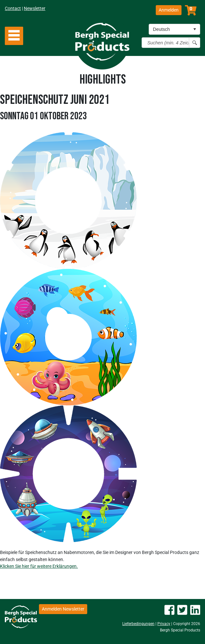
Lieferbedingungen (138, 624)
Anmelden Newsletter (63, 609)
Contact (13, 9)
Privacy (164, 624)
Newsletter (35, 9)
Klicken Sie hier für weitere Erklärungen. (39, 566)
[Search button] (195, 43)
